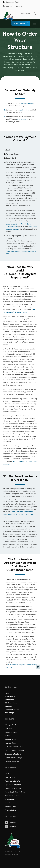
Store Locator (23, 119)
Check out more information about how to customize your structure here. (18, 514)
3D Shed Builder (19, 23)
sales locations (27, 103)
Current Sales (25, 14)
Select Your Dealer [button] (12, 2)
